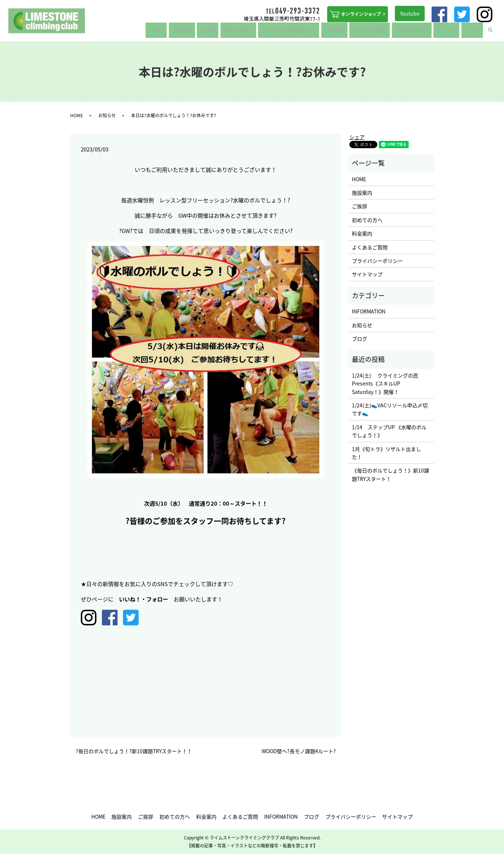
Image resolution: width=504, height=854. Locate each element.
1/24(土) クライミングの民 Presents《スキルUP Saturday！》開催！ (385, 383)
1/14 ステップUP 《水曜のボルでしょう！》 (389, 431)
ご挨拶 (225, 32)
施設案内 (202, 32)
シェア (357, 137)
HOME (180, 32)
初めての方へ (253, 32)
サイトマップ (367, 274)
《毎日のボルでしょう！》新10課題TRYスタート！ (390, 474)
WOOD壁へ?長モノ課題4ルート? (299, 751)
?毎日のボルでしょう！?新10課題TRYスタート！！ (134, 751)
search (495, 32)
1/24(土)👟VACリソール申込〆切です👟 (390, 409)
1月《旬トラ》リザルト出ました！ (386, 453)
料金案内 (346, 32)
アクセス (451, 32)
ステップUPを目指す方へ (302, 32)
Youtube (410, 13)
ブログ (473, 32)
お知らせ (107, 115)
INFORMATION (419, 32)
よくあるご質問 (380, 32)
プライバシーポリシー (377, 261)
